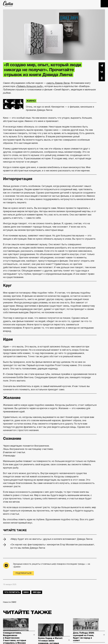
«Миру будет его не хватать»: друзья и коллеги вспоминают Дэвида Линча (51, 539)
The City (8, 4)
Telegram (102, 65)
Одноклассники (102, 78)
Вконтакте (102, 72)
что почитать (12, 592)
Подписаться (23, 573)
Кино (31, 101)
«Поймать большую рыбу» (30, 86)
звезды (37, 592)
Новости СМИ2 (10, 602)
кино (26, 592)
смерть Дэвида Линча (58, 83)
